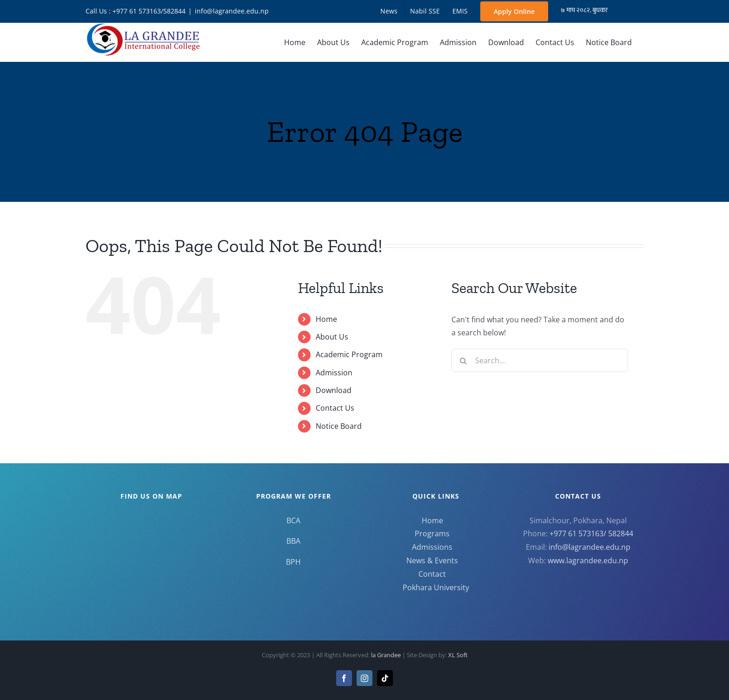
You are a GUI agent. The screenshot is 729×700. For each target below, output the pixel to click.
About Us (332, 337)
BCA (293, 520)
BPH (293, 562)
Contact (432, 574)
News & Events (432, 560)
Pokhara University (436, 587)
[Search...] (540, 360)
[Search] (463, 360)
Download (334, 390)
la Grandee (387, 655)
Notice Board (339, 426)
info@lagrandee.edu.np (232, 11)
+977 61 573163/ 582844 (591, 533)
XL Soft (458, 655)
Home (326, 319)
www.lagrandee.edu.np (588, 560)
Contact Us (335, 408)
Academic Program (349, 354)
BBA (293, 541)
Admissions (432, 547)
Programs (432, 533)
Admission (334, 373)
